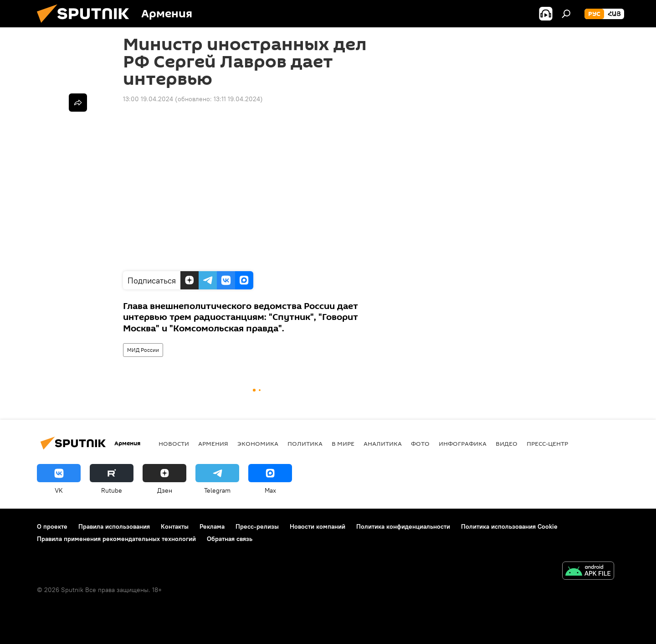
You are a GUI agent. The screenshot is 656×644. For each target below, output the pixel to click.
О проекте (52, 526)
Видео (507, 443)
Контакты (175, 526)
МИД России (143, 350)
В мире (343, 443)
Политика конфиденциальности (403, 526)
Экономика (258, 443)
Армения (213, 443)
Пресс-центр (547, 443)
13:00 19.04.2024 (148, 99)
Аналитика (383, 443)
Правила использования (114, 526)
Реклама (212, 526)
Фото (420, 443)
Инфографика (463, 443)
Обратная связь (230, 539)
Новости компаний (318, 526)
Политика (305, 443)
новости (174, 443)
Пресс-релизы (257, 526)
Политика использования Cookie (509, 526)
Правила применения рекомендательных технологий (116, 539)
